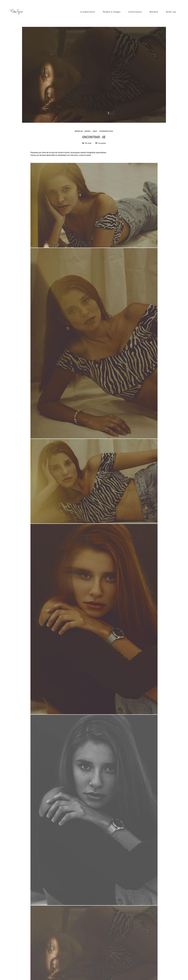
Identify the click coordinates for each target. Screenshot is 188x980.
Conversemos (135, 12)
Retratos (154, 12)
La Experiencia (88, 12)
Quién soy (171, 12)
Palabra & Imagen (112, 12)
